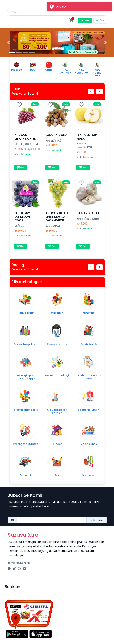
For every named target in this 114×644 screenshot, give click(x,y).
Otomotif (25, 475)
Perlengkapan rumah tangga (25, 377)
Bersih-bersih (89, 344)
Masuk (85, 20)
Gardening (89, 475)
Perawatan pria (57, 344)
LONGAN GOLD (56, 135)
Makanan (57, 313)
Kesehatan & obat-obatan (89, 377)
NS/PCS (19, 226)
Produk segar (25, 313)
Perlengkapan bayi (57, 376)
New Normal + (65, 71)
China (49, 70)
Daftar (100, 20)
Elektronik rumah (89, 410)
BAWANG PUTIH (88, 213)
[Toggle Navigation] (11, 5)
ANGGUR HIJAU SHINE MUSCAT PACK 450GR (57, 217)
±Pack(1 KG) (53, 141)
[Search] (57, 12)
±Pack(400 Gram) (89, 219)
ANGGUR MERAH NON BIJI (26, 137)
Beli (21, 168)
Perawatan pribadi (25, 344)
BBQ (33, 70)
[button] (9, 42)
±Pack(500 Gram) (26, 144)
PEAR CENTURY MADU (87, 137)
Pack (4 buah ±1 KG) (84, 145)
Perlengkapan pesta (25, 410)
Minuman (89, 313)
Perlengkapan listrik (25, 444)
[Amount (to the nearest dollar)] (52, 520)
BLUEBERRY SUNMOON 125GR (22, 217)
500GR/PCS (53, 226)
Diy (57, 475)
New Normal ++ (81, 71)
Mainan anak (89, 444)
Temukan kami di (19, 563)
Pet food (57, 444)
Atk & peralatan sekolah (57, 411)
